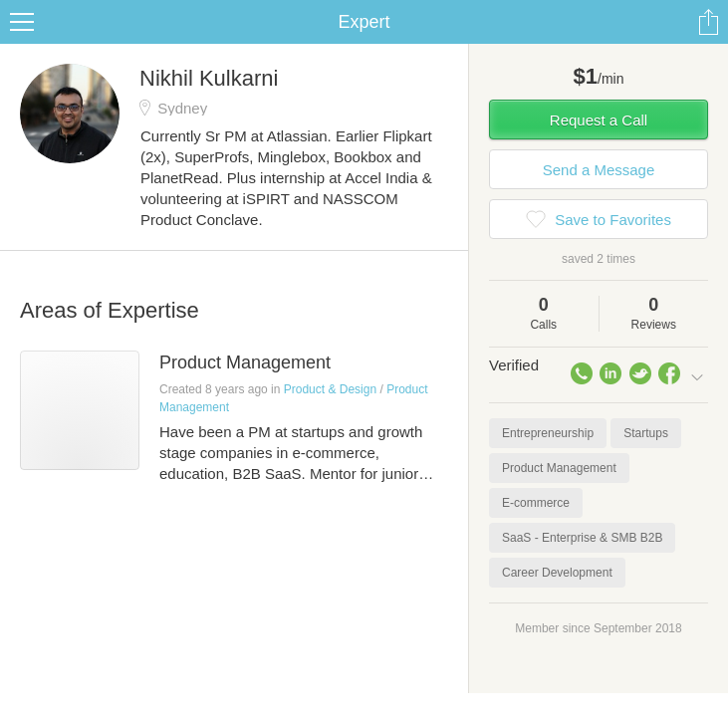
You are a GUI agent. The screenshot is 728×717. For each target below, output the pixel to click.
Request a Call (599, 120)
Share (708, 22)
